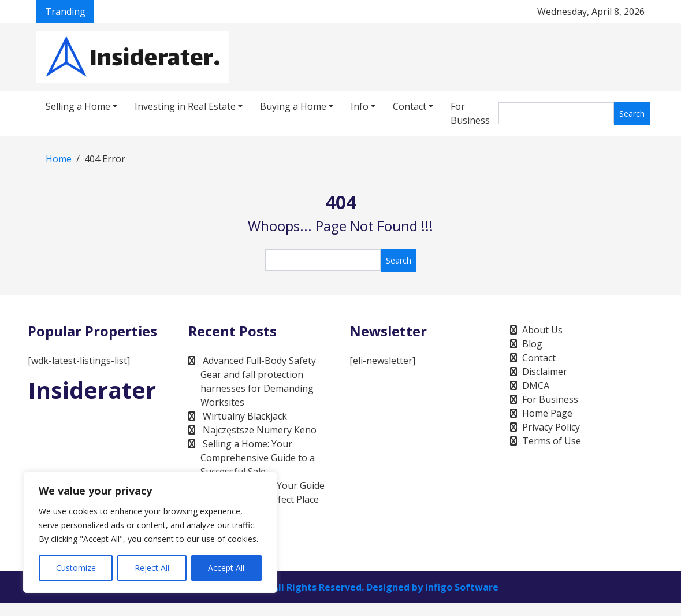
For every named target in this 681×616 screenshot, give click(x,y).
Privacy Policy (551, 427)
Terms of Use (552, 441)
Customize (76, 568)
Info (360, 106)
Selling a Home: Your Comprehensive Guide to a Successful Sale (258, 458)
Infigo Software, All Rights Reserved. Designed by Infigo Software (346, 587)
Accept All (226, 568)
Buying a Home (293, 106)
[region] (150, 532)
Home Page (547, 413)
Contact (410, 106)
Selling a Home (78, 106)
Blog (532, 344)
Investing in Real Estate (185, 106)
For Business (470, 113)
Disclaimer (545, 372)
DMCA (536, 385)
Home (59, 159)
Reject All (152, 568)
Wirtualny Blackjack (245, 416)
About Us (542, 330)
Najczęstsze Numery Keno (260, 430)
